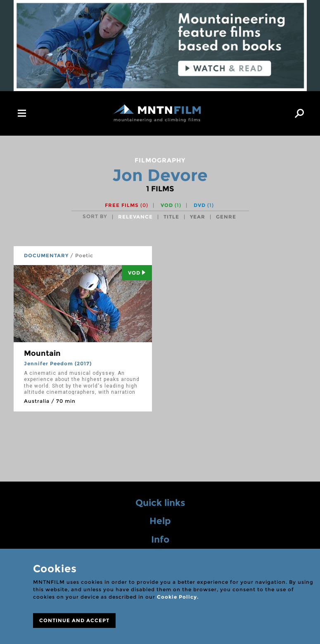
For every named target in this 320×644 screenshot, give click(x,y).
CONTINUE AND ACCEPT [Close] (74, 620)
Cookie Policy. (178, 597)
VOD (171, 205)
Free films (127, 205)
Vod (137, 273)
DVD (204, 205)
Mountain (42, 353)
